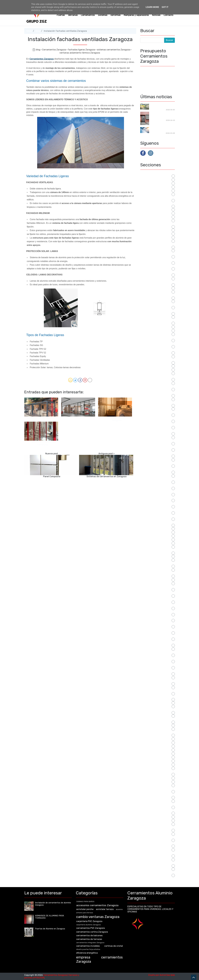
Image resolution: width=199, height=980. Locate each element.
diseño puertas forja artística (155, 373)
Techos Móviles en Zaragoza (159, 130)
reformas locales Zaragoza (154, 742)
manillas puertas (149, 556)
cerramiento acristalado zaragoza (157, 244)
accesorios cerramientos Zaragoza (97, 905)
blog (38, 31)
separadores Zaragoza (152, 764)
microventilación (149, 570)
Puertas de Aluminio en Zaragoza (157, 710)
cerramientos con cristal (153, 278)
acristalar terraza (149, 183)
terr (142, 817)
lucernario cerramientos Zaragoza (158, 523)
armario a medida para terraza (156, 194)
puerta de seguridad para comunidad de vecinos (153, 654)
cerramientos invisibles (152, 301)
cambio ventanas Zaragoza (154, 233)
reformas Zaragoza (150, 750)
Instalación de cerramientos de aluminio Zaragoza (43, 419)
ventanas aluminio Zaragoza (155, 834)
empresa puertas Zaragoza (154, 409)
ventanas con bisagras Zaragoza (157, 837)
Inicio (29, 31)
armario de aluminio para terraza (157, 204)
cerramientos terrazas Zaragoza (157, 360)
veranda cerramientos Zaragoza (157, 873)
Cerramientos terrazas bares (155, 356)
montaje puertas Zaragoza (154, 580)
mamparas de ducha (151, 539)
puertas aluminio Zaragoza (154, 677)
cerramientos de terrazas (153, 292)
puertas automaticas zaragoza (156, 687)
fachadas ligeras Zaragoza (82, 50)
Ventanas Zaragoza (150, 869)
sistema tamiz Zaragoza (153, 781)
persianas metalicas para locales (157, 612)
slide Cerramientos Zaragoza (155, 801)
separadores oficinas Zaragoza (156, 768)
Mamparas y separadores (136, 15)
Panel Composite (52, 476)
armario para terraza (151, 209)
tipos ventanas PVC (150, 824)
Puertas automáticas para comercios (43, 443)
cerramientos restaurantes (154, 334)
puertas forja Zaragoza (152, 716)
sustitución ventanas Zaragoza (156, 805)
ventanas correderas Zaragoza (156, 849)
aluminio (145, 187)
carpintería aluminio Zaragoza (156, 237)
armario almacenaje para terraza (157, 198)
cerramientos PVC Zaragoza (155, 330)
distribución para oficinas (153, 383)
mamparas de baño (150, 532)
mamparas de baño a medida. (155, 536)
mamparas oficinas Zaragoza (155, 543)
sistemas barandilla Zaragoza (155, 785)
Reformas (116, 15)
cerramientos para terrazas (154, 317)
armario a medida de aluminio (155, 190)
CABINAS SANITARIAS (151, 220)
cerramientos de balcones (153, 288)
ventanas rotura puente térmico (157, 863)
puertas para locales (151, 729)
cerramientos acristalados (154, 250)
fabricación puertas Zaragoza (155, 437)
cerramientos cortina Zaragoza (156, 282)
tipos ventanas (148, 820)
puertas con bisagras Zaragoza (156, 697)
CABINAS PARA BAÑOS (152, 217)
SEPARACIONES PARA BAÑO (154, 757)
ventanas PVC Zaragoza (153, 859)
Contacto (168, 15)
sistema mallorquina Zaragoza (156, 778)
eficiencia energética (151, 399)
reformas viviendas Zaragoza (155, 746)
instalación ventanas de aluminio (157, 492)
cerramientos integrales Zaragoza (158, 295)
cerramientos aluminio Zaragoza (157, 260)
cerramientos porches (151, 327)
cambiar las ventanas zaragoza (156, 224)
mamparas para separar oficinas (156, 550)
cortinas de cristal (149, 369)
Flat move (80, 418)
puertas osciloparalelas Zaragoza (157, 719)
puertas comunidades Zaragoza (156, 691)
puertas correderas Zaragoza (155, 706)
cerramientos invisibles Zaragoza (157, 311)
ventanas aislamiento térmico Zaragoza (80, 53)
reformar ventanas (150, 739)
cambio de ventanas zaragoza (156, 230)
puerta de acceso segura (153, 649)
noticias (144, 583)
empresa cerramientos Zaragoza (157, 403)
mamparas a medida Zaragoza (156, 528)
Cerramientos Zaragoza (54, 50)
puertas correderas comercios (155, 703)
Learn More (152, 7)
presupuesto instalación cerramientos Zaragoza (153, 631)
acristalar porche (149, 179)
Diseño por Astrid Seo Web (162, 975)
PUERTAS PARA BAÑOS (152, 725)
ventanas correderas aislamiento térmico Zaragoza (157, 845)
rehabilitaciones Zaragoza (153, 753)
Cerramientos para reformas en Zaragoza (161, 106)
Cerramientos (88, 15)
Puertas (61, 15)
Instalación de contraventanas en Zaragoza (117, 419)
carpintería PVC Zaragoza (153, 241)
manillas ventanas (150, 560)
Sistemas (103, 15)
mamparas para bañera (152, 547)
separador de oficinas (151, 761)
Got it (165, 7)
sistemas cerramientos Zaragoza (114, 50)
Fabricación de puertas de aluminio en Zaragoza (162, 116)
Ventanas (73, 15)
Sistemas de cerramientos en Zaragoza (106, 476)
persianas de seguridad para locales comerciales (155, 601)
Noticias (156, 15)
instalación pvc (148, 476)
